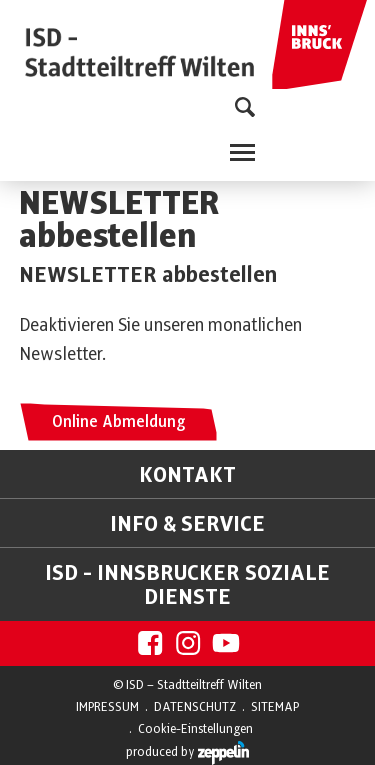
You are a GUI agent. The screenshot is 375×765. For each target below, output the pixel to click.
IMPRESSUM (107, 707)
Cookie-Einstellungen (195, 729)
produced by (187, 753)
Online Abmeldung (118, 422)
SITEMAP (275, 707)
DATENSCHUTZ (195, 707)
